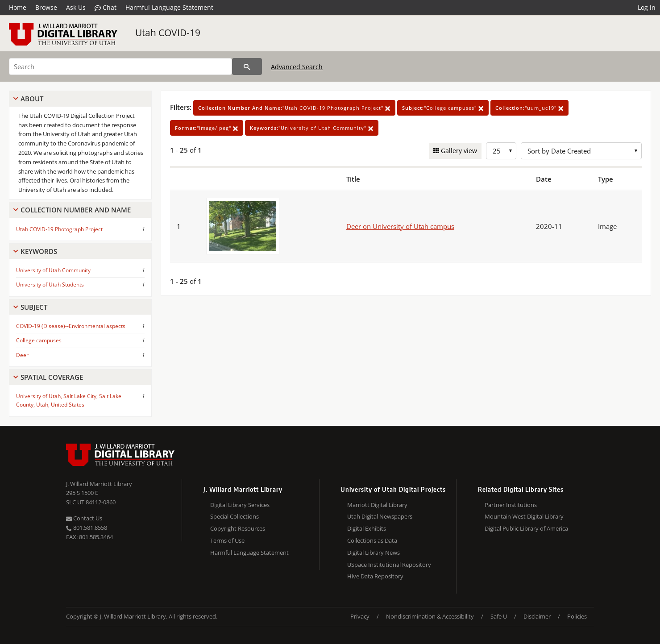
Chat (106, 8)
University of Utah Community (53, 270)
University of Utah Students (50, 285)
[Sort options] (581, 151)
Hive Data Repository (375, 576)
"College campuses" (443, 108)
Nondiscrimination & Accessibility (430, 616)
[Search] (120, 66)
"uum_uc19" (529, 108)
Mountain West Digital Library (524, 516)
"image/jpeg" (207, 128)
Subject (34, 307)
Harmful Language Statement (169, 7)
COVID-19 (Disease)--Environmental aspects (71, 326)
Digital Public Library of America (526, 528)
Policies (577, 616)
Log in (647, 7)
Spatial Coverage (52, 377)
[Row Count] (501, 151)
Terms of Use (227, 540)
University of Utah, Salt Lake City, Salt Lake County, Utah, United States (69, 400)
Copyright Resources (238, 528)
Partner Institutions (511, 505)
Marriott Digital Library (377, 505)
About (32, 99)
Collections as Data (372, 540)
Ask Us (76, 7)
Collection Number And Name (76, 210)
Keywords (39, 251)
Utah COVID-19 (168, 33)
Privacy (360, 616)
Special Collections (235, 516)
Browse (46, 7)
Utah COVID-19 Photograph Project (59, 229)
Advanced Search (297, 67)
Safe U (499, 616)
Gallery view (458, 151)
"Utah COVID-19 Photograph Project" (294, 108)
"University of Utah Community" (312, 128)
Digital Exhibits (367, 528)
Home (18, 7)
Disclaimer (537, 616)
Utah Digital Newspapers (380, 516)
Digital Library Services (240, 505)
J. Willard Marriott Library (99, 484)
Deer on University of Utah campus (400, 226)
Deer (22, 355)
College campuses (39, 340)
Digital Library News (374, 553)
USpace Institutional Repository (389, 565)
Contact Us (84, 518)
